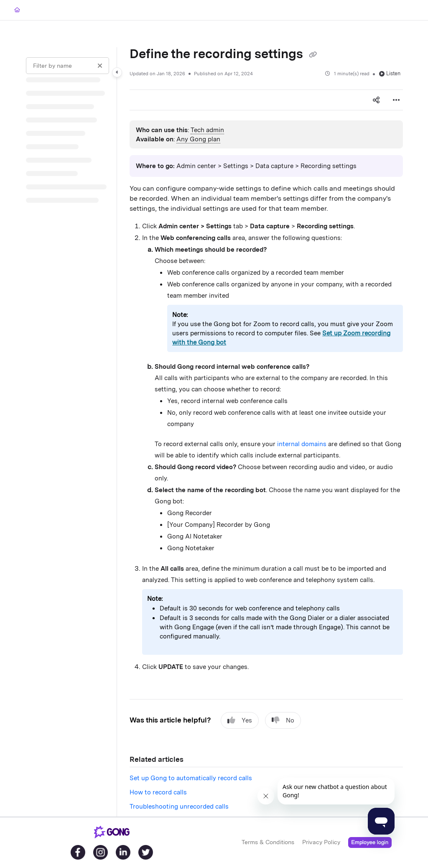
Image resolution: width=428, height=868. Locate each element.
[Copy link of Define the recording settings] (313, 55)
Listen (390, 73)
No (283, 720)
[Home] (17, 10)
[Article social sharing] (376, 100)
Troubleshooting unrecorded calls (179, 807)
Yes (240, 720)
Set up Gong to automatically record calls (191, 778)
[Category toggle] (117, 72)
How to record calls (158, 792)
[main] (266, 432)
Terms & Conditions (268, 842)
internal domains (302, 444)
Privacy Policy (321, 842)
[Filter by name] (68, 66)
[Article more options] (396, 100)
